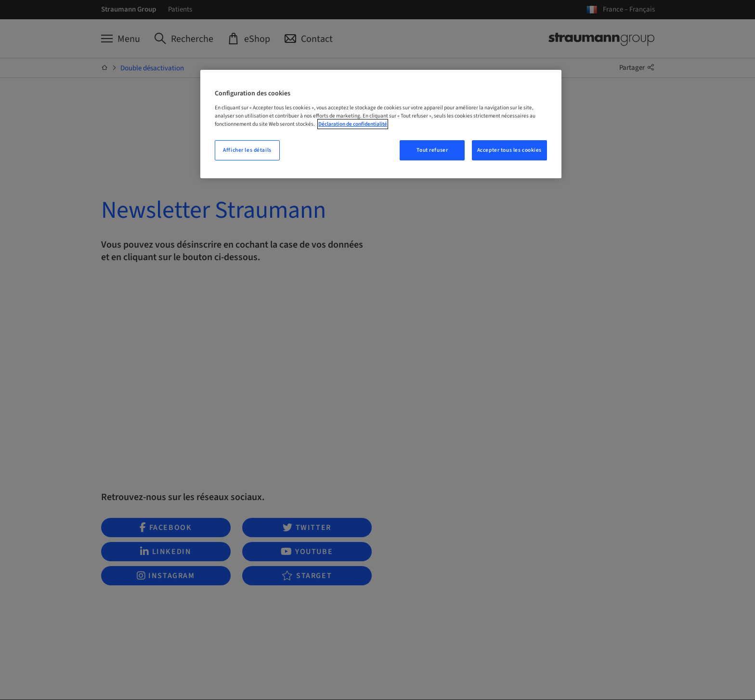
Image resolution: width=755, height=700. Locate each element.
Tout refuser (432, 150)
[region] (381, 124)
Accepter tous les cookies (509, 150)
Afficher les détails (247, 150)
